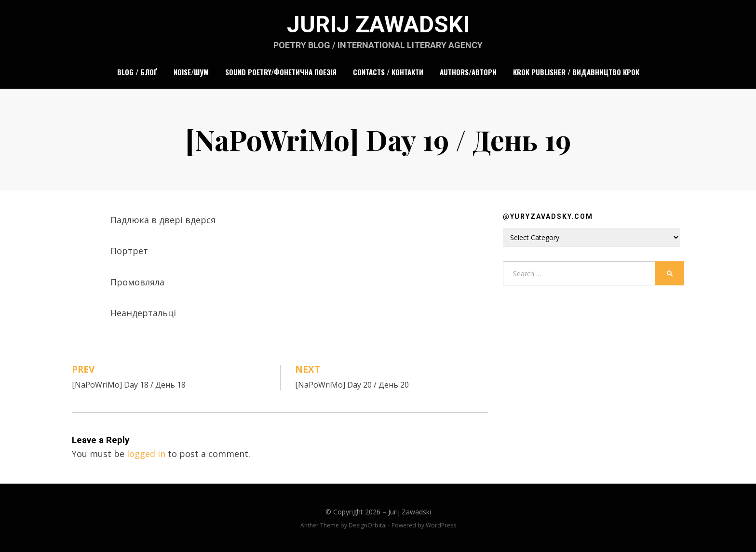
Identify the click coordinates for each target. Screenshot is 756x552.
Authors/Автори (468, 72)
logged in (146, 454)
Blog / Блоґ (137, 72)
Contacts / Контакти (388, 72)
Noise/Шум (191, 72)
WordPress (441, 525)
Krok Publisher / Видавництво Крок (576, 72)
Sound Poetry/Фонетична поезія (281, 72)
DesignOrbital (368, 525)
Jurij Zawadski (378, 24)
